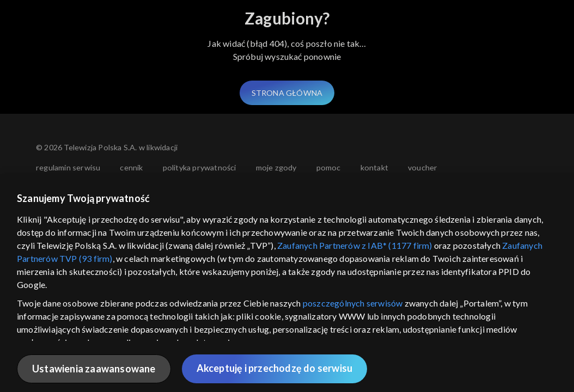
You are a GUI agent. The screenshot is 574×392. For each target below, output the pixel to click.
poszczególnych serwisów (353, 303)
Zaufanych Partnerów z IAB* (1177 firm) (355, 245)
